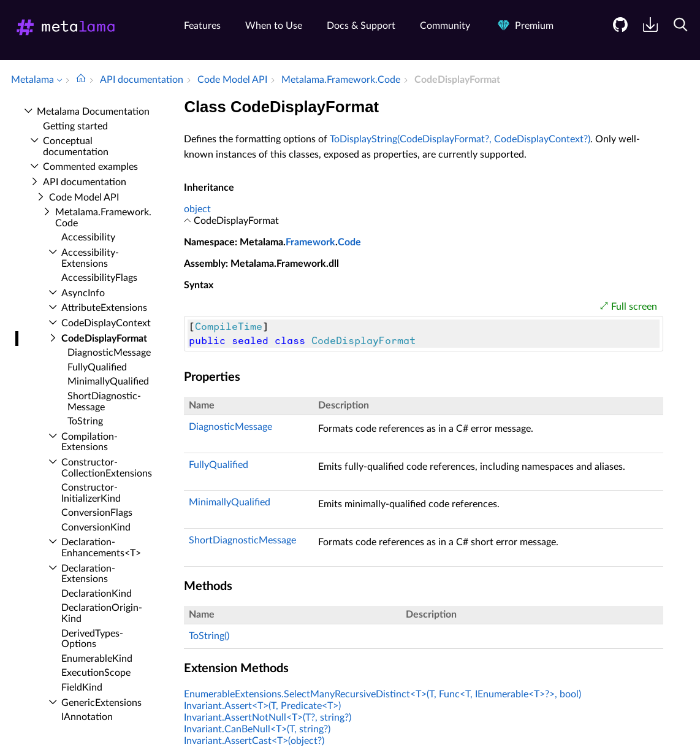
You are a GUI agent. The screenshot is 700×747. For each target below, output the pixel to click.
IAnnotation (87, 717)
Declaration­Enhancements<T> (101, 548)
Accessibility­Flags (99, 278)
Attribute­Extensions (104, 308)
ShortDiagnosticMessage (242, 540)
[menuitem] (616, 34)
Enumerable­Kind (97, 659)
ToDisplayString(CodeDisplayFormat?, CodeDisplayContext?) (460, 139)
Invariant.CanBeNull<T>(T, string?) (257, 729)
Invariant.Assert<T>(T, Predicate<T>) (262, 706)
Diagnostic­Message (109, 353)
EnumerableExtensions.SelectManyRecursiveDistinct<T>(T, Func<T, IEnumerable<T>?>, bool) (382, 694)
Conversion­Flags (97, 513)
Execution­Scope (96, 673)
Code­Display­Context (106, 323)
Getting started (75, 126)
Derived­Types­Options (92, 639)
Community (445, 26)
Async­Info (83, 293)
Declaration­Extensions (88, 574)
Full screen (634, 307)
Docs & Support (361, 26)
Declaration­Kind (97, 594)
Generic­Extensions (101, 703)
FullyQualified (219, 465)
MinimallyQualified (230, 502)
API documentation (85, 182)
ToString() (209, 636)
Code (349, 242)
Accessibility (88, 237)
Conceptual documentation (76, 147)
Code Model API (84, 197)
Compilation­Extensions (89, 442)
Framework (310, 242)
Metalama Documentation (93, 112)
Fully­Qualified (97, 367)
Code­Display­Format (104, 339)
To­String (85, 421)
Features (202, 26)
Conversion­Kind (96, 527)
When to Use (274, 26)
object (197, 209)
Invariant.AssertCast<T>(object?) (254, 741)
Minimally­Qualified (108, 381)
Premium (524, 26)
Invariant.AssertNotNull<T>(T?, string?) (268, 718)
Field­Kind (82, 688)
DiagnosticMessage (230, 427)
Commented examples (90, 167)
